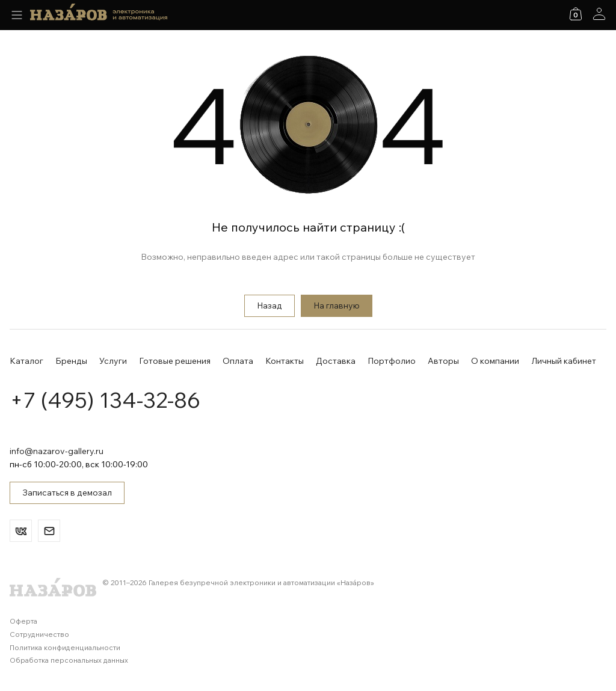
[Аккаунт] (599, 14)
